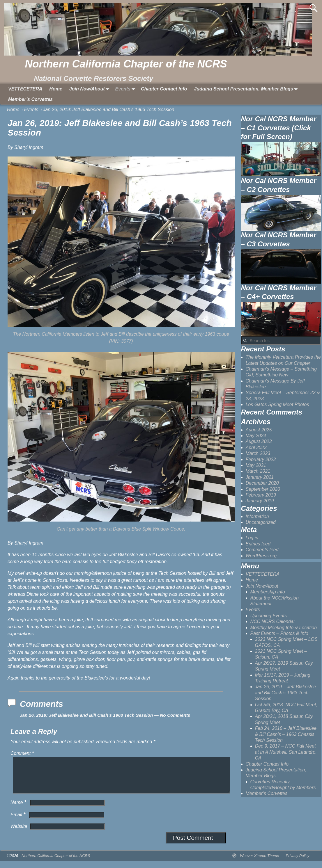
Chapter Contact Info (164, 89)
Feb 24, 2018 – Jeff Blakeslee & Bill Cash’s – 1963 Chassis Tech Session (286, 734)
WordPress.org (261, 556)
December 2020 (262, 483)
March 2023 (258, 453)
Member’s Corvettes (30, 99)
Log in (252, 538)
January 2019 (260, 501)
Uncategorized (261, 522)
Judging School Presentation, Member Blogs (247, 89)
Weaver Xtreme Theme (259, 863)
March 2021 (258, 471)
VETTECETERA (25, 89)
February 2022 (261, 459)
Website (19, 833)
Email (18, 822)
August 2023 (259, 441)
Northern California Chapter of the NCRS (126, 64)
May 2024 (256, 436)
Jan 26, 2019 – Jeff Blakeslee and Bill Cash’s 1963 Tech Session (286, 693)
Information (257, 516)
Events (126, 89)
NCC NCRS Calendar (273, 621)
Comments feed (262, 550)
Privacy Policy (298, 863)
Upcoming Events (269, 616)
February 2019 (261, 495)
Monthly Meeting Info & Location (284, 628)
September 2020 (263, 489)
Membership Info (268, 592)
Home (56, 89)
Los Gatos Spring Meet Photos (277, 404)
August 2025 (259, 430)
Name (19, 809)
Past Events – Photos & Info (279, 633)
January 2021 (260, 477)
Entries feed (258, 544)
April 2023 (256, 448)
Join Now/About (91, 89)
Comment (23, 753)
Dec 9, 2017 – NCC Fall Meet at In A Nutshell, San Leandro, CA (286, 752)
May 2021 (256, 465)
